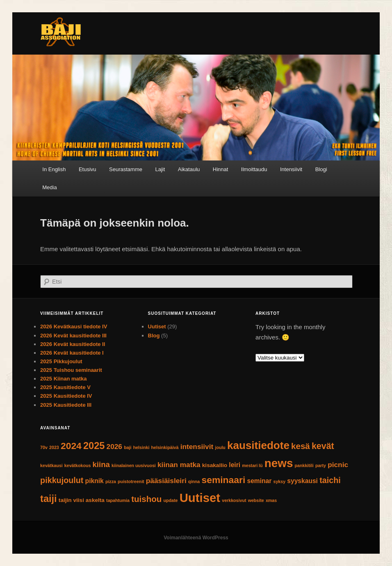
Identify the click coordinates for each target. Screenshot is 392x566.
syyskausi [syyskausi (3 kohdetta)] (302, 481)
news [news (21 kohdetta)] (279, 463)
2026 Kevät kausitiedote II (73, 344)
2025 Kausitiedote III (67, 405)
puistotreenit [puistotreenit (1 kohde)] (131, 481)
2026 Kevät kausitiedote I (72, 353)
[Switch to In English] (54, 169)
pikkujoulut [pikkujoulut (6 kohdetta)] (62, 480)
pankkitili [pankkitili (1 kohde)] (304, 465)
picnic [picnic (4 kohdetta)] (338, 465)
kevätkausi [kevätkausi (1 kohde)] (51, 465)
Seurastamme (126, 169)
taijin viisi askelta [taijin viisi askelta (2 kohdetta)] (82, 500)
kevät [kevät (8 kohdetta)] (323, 446)
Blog (154, 336)
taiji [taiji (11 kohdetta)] (49, 499)
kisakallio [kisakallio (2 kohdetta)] (215, 465)
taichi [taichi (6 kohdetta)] (330, 480)
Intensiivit (291, 169)
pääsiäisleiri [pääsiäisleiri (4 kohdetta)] (166, 481)
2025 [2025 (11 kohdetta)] (94, 446)
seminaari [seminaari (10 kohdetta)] (223, 480)
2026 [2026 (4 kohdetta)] (114, 447)
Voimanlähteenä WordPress (196, 538)
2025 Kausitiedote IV (66, 396)
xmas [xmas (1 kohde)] (271, 500)
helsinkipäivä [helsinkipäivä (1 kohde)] (165, 447)
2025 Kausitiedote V (65, 387)
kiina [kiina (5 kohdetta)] (101, 464)
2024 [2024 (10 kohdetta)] (71, 446)
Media (49, 187)
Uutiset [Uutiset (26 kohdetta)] (200, 498)
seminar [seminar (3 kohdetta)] (259, 481)
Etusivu (88, 169)
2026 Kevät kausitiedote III (73, 336)
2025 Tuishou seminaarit (71, 370)
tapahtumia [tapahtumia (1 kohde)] (118, 500)
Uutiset (157, 327)
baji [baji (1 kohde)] (128, 447)
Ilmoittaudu (254, 169)
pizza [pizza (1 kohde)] (111, 481)
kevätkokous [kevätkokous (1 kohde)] (78, 465)
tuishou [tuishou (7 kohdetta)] (146, 499)
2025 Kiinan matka (63, 379)
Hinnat (221, 169)
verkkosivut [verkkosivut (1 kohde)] (234, 500)
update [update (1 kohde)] (171, 500)
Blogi (321, 169)
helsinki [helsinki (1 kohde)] (141, 447)
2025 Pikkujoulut (61, 361)
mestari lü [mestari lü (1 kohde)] (252, 465)
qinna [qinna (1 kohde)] (194, 481)
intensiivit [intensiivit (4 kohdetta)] (197, 447)
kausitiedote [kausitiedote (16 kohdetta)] (258, 445)
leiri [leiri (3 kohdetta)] (235, 465)
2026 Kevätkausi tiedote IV (74, 327)
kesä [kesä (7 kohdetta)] (301, 446)
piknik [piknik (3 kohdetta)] (95, 481)
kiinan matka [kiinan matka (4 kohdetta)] (179, 465)
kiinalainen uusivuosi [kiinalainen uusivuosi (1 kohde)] (134, 465)
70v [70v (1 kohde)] (44, 447)
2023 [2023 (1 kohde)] (54, 447)
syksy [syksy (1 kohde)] (280, 481)
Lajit (160, 169)
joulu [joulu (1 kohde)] (220, 447)
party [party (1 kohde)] (321, 465)
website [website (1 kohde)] (256, 500)
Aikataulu (189, 169)
